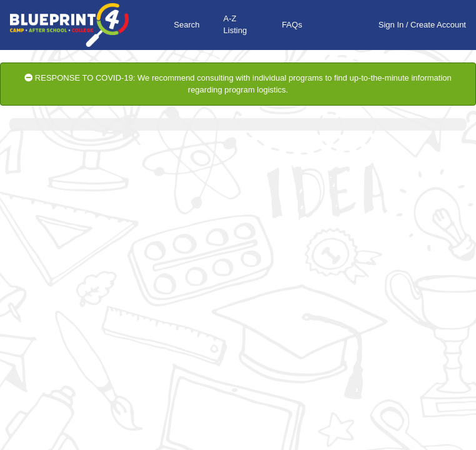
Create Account (438, 25)
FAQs (292, 25)
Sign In (391, 25)
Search (186, 25)
